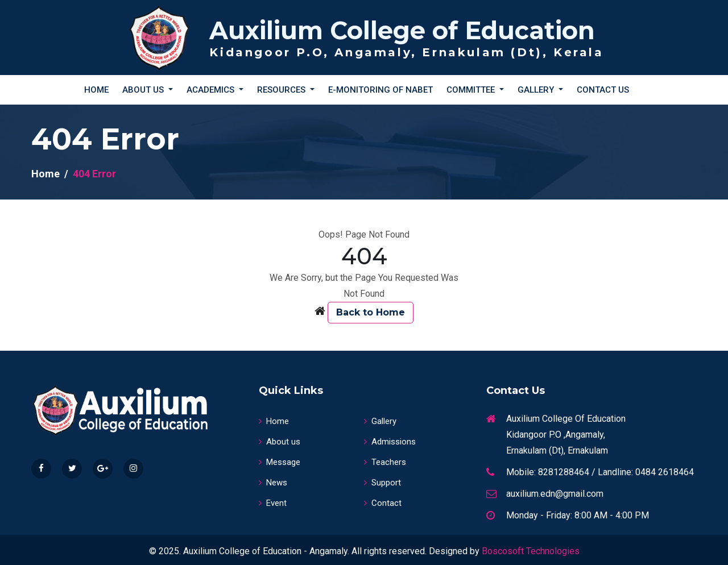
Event (273, 503)
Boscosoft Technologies (531, 551)
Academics (212, 90)
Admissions (390, 442)
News (273, 483)
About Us (144, 90)
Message (280, 462)
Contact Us (603, 90)
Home (96, 90)
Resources (282, 90)
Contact (383, 503)
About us (280, 442)
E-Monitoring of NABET (380, 90)
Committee (472, 90)
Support (382, 483)
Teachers (385, 462)
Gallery (537, 90)
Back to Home (371, 312)
